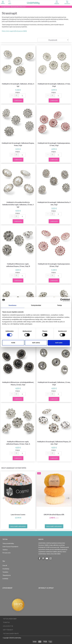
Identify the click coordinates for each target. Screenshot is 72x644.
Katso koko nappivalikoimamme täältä (14, 31)
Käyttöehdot (8, 630)
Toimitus (5, 550)
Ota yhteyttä (8, 626)
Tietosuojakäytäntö (11, 634)
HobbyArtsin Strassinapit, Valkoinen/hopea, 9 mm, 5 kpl (18, 144)
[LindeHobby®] (33, 3)
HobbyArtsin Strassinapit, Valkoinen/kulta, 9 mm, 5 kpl (54, 203)
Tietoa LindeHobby (8, 543)
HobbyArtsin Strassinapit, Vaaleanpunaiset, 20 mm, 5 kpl (54, 265)
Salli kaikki (59, 343)
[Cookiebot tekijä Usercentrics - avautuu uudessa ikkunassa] (62, 300)
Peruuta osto (7, 553)
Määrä (18, 92)
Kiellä (13, 343)
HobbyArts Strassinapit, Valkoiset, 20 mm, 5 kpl (18, 85)
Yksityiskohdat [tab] (36, 305)
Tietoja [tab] (59, 305)
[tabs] (10, 3)
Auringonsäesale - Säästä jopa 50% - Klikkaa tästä (13, 7)
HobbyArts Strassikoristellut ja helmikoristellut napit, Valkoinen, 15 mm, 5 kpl (18, 205)
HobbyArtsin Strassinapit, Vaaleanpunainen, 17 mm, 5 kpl (54, 144)
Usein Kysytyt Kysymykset (10, 547)
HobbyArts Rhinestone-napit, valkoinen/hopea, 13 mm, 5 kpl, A (18, 443)
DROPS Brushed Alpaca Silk (54, 515)
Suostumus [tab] (13, 305)
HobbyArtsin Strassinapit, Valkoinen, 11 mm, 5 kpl (54, 383)
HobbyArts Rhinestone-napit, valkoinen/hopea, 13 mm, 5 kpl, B (18, 265)
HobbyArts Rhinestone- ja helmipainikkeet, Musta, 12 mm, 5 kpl (18, 383)
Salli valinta (36, 343)
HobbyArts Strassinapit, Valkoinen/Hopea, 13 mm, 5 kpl (54, 443)
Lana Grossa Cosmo (18, 515)
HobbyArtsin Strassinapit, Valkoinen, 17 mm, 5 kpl (54, 85)
